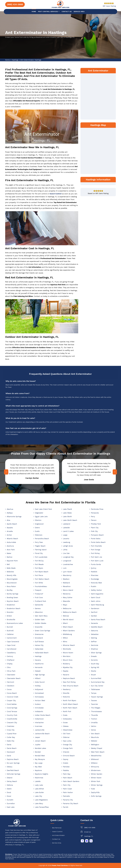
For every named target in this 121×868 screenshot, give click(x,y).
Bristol (9, 616)
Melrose (66, 616)
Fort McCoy (39, 561)
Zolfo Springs (96, 796)
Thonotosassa (96, 711)
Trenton (94, 719)
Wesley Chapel (97, 748)
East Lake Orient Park (43, 509)
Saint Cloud (96, 597)
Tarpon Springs (97, 697)
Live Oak (66, 553)
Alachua (10, 509)
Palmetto (66, 796)
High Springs (40, 675)
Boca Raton (11, 586)
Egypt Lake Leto (41, 517)
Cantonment (12, 638)
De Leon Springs (13, 763)
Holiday (38, 686)
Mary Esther (68, 597)
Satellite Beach (97, 627)
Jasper (37, 737)
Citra (9, 667)
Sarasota (94, 623)
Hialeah (38, 671)
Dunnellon (11, 803)
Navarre (66, 675)
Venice (93, 730)
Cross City (11, 730)
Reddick (94, 572)
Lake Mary (39, 803)
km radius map (98, 150)
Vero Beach (95, 734)
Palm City (67, 785)
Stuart (93, 675)
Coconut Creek (13, 697)
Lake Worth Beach (70, 520)
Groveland (39, 638)
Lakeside (66, 528)
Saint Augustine (97, 594)
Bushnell (10, 631)
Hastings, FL (89, 836)
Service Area (79, 11)
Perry (93, 517)
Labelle (38, 781)
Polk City (94, 531)
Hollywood (39, 689)
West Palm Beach (98, 752)
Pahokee (66, 767)
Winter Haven (96, 778)
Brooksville (11, 620)
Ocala (65, 715)
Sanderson (95, 608)
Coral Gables (12, 704)
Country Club (12, 715)
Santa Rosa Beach (98, 620)
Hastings (15, 60)
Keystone (38, 770)
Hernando (39, 667)
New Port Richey (69, 682)
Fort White (39, 583)
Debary (10, 767)
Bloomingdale (12, 579)
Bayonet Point (12, 561)
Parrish (66, 807)
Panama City (68, 800)
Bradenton (11, 605)
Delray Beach (12, 781)
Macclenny (67, 575)
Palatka (66, 770)
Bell (8, 564)
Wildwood (95, 759)
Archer (9, 535)
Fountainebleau (41, 586)
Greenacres (39, 634)
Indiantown (39, 719)
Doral (9, 792)
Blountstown (12, 583)
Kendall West (40, 756)
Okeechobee (68, 730)
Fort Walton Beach (42, 579)
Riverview (95, 575)
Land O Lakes (68, 531)
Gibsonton (39, 612)
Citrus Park (11, 671)
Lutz (65, 568)
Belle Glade (11, 568)
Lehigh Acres (68, 546)
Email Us (87, 832)
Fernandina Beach (42, 539)
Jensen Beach (40, 741)
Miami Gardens (69, 631)
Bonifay (10, 590)
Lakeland (67, 524)
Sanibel (94, 616)
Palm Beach (68, 778)
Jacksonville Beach (42, 734)
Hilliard (38, 678)
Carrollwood (12, 649)
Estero (37, 528)
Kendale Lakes (40, 748)
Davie (9, 756)
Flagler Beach (40, 546)
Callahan (10, 634)
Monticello (67, 649)
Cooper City (11, 700)
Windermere (96, 770)
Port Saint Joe (96, 557)
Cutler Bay (11, 737)
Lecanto (66, 539)
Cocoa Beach (12, 693)
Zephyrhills (95, 792)
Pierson (94, 520)
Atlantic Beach (12, 539)
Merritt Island (68, 620)
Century (10, 656)
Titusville (94, 715)
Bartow (10, 557)
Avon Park (11, 550)
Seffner (94, 642)
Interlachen (39, 723)
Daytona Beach (13, 759)
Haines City (39, 645)
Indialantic (39, 711)
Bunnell (10, 627)
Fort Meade (39, 564)
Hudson (38, 704)
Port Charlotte (96, 546)
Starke (93, 671)
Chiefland (11, 660)
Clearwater (11, 675)
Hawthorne (39, 664)
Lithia (65, 550)
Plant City (95, 528)
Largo (65, 535)
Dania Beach (12, 748)
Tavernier (94, 704)
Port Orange (96, 550)
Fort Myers (39, 568)
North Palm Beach (70, 708)
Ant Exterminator (58, 835)
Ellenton (38, 520)
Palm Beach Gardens (71, 781)
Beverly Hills (11, 575)
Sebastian (95, 634)
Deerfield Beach (13, 770)
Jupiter (38, 745)
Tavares (94, 700)
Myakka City (68, 667)
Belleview (10, 572)
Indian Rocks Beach (43, 715)
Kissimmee (39, 778)
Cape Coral (11, 645)
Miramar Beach (69, 645)
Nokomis (66, 697)
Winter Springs (97, 785)
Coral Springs (12, 708)
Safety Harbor (96, 590)
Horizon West (40, 700)
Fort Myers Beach (42, 572)
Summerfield (96, 678)
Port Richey (95, 553)
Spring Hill (95, 667)
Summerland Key (98, 682)
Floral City (39, 553)
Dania (9, 745)
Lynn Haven (67, 572)
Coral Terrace (12, 711)
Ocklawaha (67, 719)
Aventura (10, 546)
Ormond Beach (69, 756)
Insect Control (57, 832)
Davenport (11, 752)
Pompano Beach (97, 535)
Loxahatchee (68, 564)
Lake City (38, 796)
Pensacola (95, 513)
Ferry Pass (39, 542)
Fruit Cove (39, 597)
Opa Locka (67, 741)
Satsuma (94, 631)
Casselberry (11, 653)
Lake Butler (39, 792)
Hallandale (39, 649)
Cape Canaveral (13, 642)
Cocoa (9, 689)
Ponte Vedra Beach (98, 542)
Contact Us (56, 839)
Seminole (95, 645)
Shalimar (94, 649)
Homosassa (39, 697)
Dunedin (10, 800)
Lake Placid (67, 509)
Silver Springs (96, 653)
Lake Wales (67, 513)
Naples (66, 671)
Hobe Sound (40, 682)
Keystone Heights (41, 774)
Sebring (94, 638)
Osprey (66, 759)
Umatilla (94, 723)
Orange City (67, 745)
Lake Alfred (39, 789)
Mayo (65, 605)
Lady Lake (39, 785)
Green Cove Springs (42, 631)
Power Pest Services (60, 865)
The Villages (96, 708)
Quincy (94, 568)
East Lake (11, 807)
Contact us (67, 11)
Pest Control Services (49, 11)
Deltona (10, 785)
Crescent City (12, 723)
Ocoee (65, 723)
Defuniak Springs (14, 774)
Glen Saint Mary (41, 616)
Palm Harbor (68, 792)
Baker (9, 553)
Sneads (94, 656)
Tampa (94, 693)
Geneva (38, 608)
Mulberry (66, 664)
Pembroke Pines (97, 509)
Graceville (39, 627)
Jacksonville (40, 730)
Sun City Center (97, 686)
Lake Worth (67, 517)
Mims (65, 642)
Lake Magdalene (41, 800)
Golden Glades (41, 623)
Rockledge (95, 579)
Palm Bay (67, 774)
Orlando (66, 752)
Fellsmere (39, 535)
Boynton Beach (13, 601)
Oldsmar (66, 737)
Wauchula (95, 737)
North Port (67, 711)
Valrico (94, 726)
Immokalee (39, 708)
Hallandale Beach (42, 653)
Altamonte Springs (14, 517)
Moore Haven (68, 653)
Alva (8, 520)
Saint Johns (96, 601)
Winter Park (96, 781)
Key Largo (39, 763)
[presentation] (5, 472)
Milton (65, 638)
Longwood (67, 561)
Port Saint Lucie (97, 561)
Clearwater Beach (14, 678)
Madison (66, 579)
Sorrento (94, 660)
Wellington (95, 745)
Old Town (67, 734)
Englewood (39, 524)
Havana (38, 660)
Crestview (10, 726)
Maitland (66, 583)
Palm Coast (67, 789)
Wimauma (95, 767)
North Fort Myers (70, 700)
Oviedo (66, 763)
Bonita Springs (13, 594)
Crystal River (12, 734)
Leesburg (67, 542)
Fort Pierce (39, 575)
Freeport (38, 590)
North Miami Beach (70, 704)
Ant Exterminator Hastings (31, 60)
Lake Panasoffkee (42, 807)
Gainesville (39, 605)
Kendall (38, 752)
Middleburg (67, 634)
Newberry (67, 689)
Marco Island (68, 590)
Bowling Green (12, 597)
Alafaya (10, 513)
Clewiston (11, 686)
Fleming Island (41, 550)
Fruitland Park (40, 601)
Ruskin (94, 586)
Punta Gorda (96, 564)
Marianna (67, 594)
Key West (38, 767)
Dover (9, 796)
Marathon (67, 586)
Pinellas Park (96, 524)
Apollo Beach (12, 524)
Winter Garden (97, 774)
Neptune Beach (69, 678)
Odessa (66, 726)
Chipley (10, 664)
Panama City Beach (71, 803)
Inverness (39, 726)
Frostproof (39, 594)
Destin (9, 789)
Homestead (39, 693)
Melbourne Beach (70, 612)
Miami (65, 623)
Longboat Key (68, 557)
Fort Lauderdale (41, 557)
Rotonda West (96, 583)
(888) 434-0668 (90, 828)
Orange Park (68, 748)
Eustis (37, 531)
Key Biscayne (40, 759)
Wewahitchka (96, 756)
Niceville (66, 693)
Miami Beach (68, 627)
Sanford (94, 612)
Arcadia (10, 531)
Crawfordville (12, 719)
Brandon (10, 612)
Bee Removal (57, 828)
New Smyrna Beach (71, 686)
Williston (94, 763)
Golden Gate (40, 620)
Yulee (93, 789)
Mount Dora (68, 660)
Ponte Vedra (96, 539)
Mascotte (66, 601)
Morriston (67, 656)
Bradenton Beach (14, 608)
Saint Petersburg (97, 605)
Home (34, 11)
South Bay (95, 664)
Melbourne (67, 608)
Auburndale (11, 542)
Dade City (11, 741)
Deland (10, 778)
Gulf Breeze (39, 642)
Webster (94, 741)
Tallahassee (95, 689)
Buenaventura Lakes (15, 623)
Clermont (10, 682)
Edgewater (39, 513)
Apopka (10, 528)
